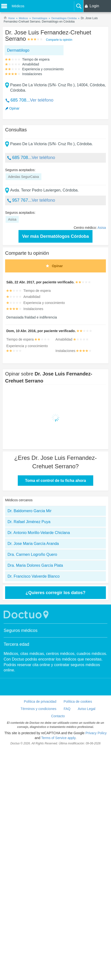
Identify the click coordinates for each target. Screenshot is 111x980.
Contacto (58, 716)
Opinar (14, 108)
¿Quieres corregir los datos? (55, 593)
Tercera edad (16, 644)
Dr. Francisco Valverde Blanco (34, 576)
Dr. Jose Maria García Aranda (33, 544)
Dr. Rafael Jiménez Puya (29, 522)
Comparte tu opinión (59, 40)
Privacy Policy (96, 733)
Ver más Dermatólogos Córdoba (55, 236)
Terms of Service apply (58, 738)
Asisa (102, 228)
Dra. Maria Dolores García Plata (35, 565)
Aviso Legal (86, 709)
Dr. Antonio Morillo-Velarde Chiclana (39, 533)
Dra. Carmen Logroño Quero (32, 554)
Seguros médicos (21, 630)
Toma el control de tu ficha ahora (55, 481)
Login (94, 6)
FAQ (67, 709)
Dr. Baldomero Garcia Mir (30, 511)
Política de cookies (78, 701)
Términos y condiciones (38, 709)
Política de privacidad (40, 701)
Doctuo (27, 615)
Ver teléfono (42, 100)
